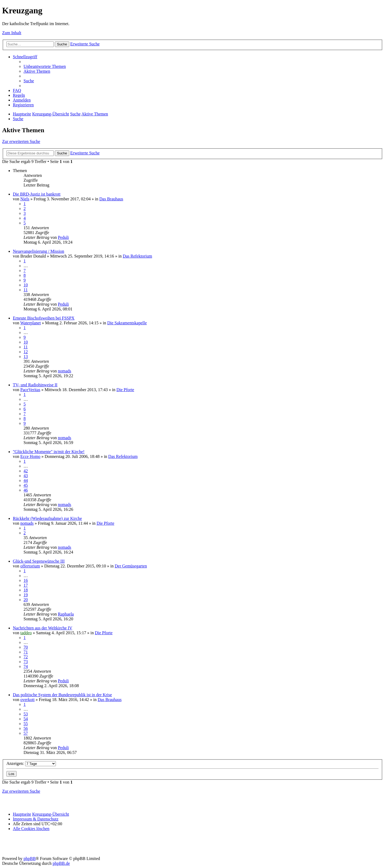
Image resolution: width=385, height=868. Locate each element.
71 (26, 652)
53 (26, 714)
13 (26, 357)
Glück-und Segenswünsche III (39, 561)
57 (26, 733)
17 (26, 585)
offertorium (30, 566)
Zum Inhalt (12, 33)
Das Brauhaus (111, 199)
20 (26, 600)
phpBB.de (61, 863)
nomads (64, 371)
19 (26, 595)
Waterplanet (31, 323)
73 (26, 662)
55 (26, 724)
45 (26, 485)
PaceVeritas (30, 390)
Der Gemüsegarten (131, 566)
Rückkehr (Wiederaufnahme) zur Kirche (47, 518)
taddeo (26, 633)
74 (26, 666)
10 (26, 285)
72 (26, 657)
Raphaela (66, 614)
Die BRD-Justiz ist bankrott (37, 194)
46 (26, 490)
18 (26, 590)
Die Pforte (125, 390)
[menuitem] (45, 66)
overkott (27, 700)
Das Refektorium (137, 256)
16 (26, 580)
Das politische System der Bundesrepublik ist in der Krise (62, 695)
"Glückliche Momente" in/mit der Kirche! (49, 452)
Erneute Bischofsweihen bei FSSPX (44, 318)
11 (26, 290)
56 (26, 728)
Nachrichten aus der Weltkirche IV (43, 628)
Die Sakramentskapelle (127, 323)
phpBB (30, 859)
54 (26, 719)
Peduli (63, 237)
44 (26, 480)
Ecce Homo (30, 456)
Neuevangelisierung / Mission (38, 251)
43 (26, 476)
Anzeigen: (31, 763)
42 (26, 471)
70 (26, 647)
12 (26, 352)
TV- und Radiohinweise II (35, 385)
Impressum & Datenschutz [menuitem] (36, 819)
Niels (25, 199)
